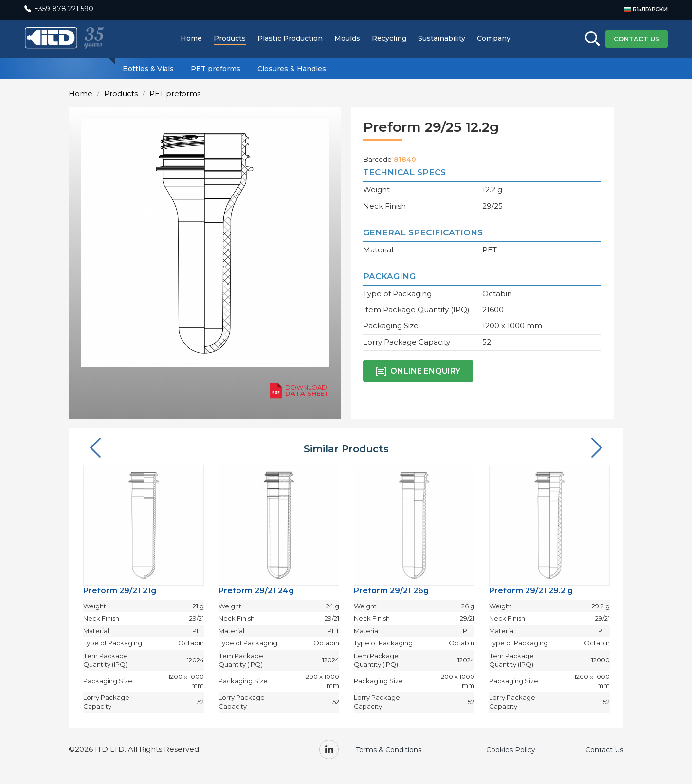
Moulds (347, 38)
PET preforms (216, 69)
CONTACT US (637, 39)
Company (494, 38)
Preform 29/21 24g (256, 591)
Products (230, 38)
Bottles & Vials (148, 69)
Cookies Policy (511, 750)
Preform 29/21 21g (120, 591)
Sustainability (442, 38)
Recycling (389, 38)
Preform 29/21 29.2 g (531, 591)
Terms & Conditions (389, 750)
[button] (95, 449)
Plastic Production (290, 38)
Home (191, 38)
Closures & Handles (292, 69)
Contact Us (604, 750)
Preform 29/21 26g (391, 591)
